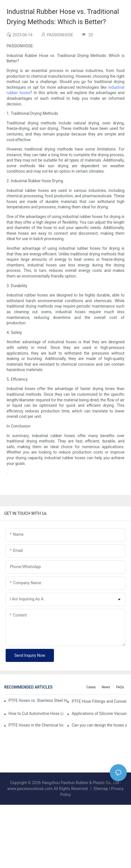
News (106, 687)
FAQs (120, 687)
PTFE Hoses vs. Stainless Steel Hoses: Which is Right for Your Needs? (38, 700)
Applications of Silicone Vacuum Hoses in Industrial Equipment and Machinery (99, 714)
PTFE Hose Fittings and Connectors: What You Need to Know (99, 701)
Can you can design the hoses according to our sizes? (99, 725)
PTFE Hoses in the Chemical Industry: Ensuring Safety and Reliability (36, 725)
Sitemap (101, 789)
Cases (91, 687)
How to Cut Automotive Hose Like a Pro (36, 714)
